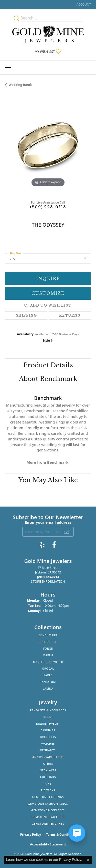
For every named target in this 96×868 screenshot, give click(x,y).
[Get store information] (48, 582)
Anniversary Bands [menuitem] (48, 757)
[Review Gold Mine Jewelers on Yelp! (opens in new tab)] (42, 545)
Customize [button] (48, 293)
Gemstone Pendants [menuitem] (48, 824)
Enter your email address (48, 522)
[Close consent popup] (88, 860)
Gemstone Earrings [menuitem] (48, 797)
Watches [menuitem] (48, 744)
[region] (48, 145)
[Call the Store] (48, 577)
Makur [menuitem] (48, 655)
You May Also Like (48, 480)
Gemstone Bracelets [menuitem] (48, 817)
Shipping (26, 315)
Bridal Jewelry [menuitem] (48, 724)
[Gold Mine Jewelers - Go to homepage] (48, 35)
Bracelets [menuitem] (48, 737)
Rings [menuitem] (48, 717)
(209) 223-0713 (48, 207)
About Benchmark (48, 379)
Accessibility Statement (48, 844)
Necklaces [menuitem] (48, 770)
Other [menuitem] (48, 764)
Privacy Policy (31, 835)
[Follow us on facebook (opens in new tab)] (54, 545)
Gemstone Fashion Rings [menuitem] (48, 804)
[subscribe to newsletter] (67, 532)
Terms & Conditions (61, 835)
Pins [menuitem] (48, 784)
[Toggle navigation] (8, 67)
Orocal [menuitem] (48, 669)
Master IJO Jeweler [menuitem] (48, 662)
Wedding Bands (20, 85)
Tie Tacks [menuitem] (48, 790)
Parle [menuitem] (48, 675)
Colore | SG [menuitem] (48, 642)
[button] (83, 4)
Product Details (48, 365)
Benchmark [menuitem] (48, 635)
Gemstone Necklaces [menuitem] (48, 810)
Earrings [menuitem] (48, 730)
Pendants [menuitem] (48, 750)
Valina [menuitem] (48, 689)
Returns (70, 315)
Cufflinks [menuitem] (48, 777)
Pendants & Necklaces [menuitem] (48, 710)
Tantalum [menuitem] (48, 682)
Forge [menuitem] (48, 649)
